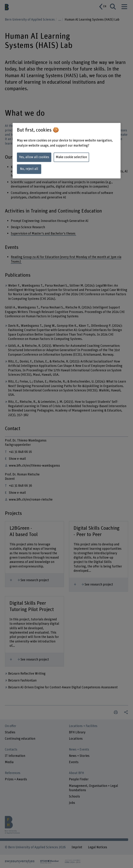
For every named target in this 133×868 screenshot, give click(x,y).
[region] (67, 151)
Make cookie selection (71, 157)
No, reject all (29, 169)
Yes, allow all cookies (34, 157)
